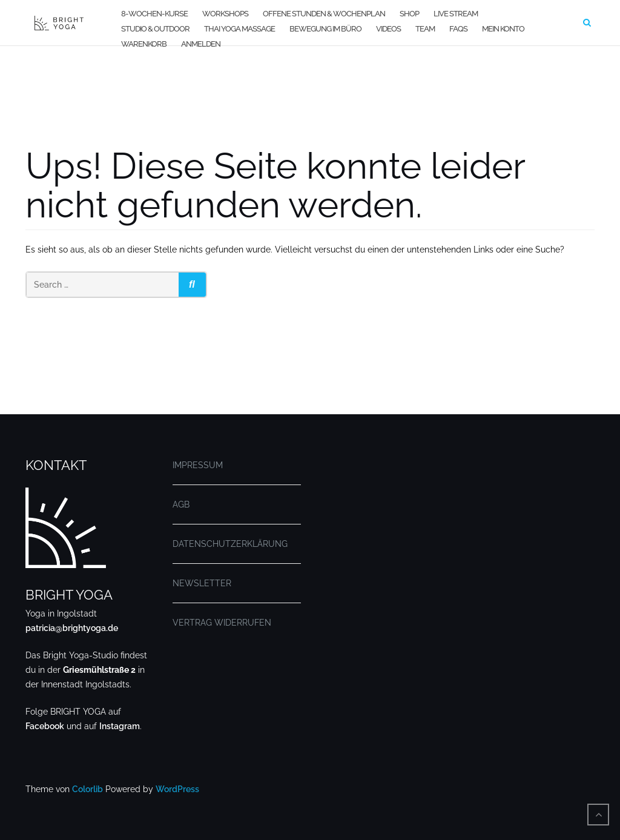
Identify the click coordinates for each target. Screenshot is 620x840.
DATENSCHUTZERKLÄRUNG (230, 544)
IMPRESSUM (198, 465)
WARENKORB (144, 44)
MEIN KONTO (503, 29)
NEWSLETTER (202, 583)
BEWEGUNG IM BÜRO (325, 29)
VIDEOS (388, 29)
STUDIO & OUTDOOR (155, 29)
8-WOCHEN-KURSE (154, 14)
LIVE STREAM (456, 14)
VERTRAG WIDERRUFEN (222, 623)
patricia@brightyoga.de (72, 628)
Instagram (120, 726)
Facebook (45, 726)
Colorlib (87, 789)
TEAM (425, 29)
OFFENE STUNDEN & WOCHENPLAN (324, 14)
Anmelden (201, 44)
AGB (181, 504)
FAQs (458, 29)
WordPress (177, 789)
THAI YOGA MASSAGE (239, 29)
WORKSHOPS (225, 14)
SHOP (409, 14)
